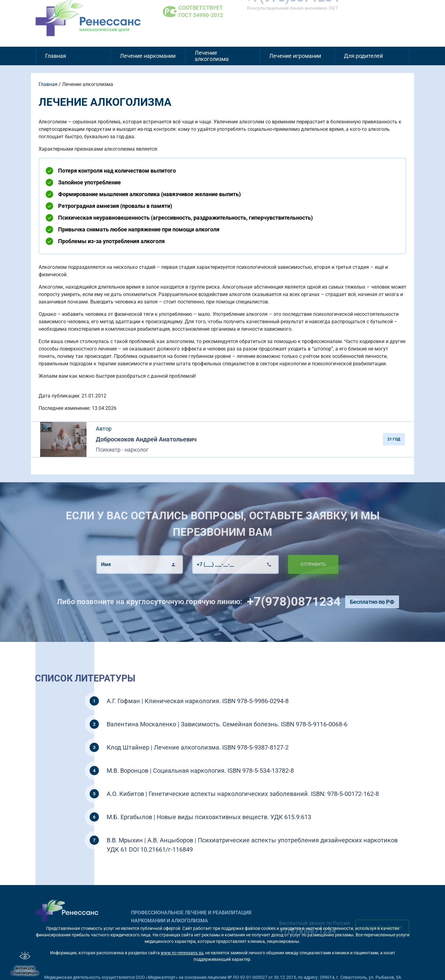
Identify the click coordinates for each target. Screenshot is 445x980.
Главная (56, 56)
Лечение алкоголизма (212, 56)
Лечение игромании (295, 56)
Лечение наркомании (148, 56)
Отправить (298, 564)
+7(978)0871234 (309, 602)
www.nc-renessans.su (182, 953)
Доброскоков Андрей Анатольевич (146, 439)
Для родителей (363, 56)
